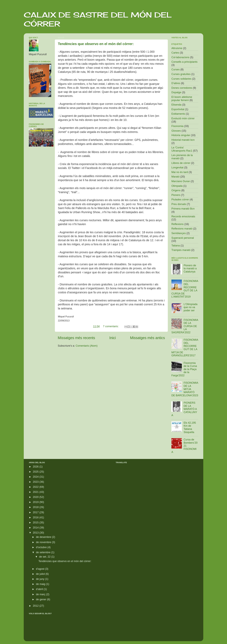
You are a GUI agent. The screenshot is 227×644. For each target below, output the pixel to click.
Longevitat (177, 168)
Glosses (176, 131)
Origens (176, 190)
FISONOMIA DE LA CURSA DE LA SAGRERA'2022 (185, 326)
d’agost (40, 569)
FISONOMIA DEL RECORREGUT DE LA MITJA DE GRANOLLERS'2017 (185, 348)
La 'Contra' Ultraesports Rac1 (182, 149)
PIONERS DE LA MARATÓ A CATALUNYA (184, 409)
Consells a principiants (184, 62)
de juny (40, 579)
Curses (176, 69)
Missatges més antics (147, 338)
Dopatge (176, 92)
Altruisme (177, 48)
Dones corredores (182, 88)
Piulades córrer (180, 200)
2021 (36, 492)
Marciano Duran (181, 181)
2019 (36, 502)
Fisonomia (177, 126)
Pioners (176, 195)
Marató (175, 177)
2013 (36, 533)
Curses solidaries (181, 79)
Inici (113, 338)
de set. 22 (45, 557)
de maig (41, 584)
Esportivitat (178, 109)
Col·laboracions (180, 57)
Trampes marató (181, 250)
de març (41, 594)
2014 (36, 528)
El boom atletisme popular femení (182, 99)
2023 (36, 482)
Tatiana (176, 246)
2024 (36, 477)
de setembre (44, 552)
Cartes (175, 53)
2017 (36, 512)
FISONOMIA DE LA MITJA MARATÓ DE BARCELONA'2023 (185, 389)
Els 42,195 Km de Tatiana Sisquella (190, 427)
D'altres (176, 83)
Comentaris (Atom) (87, 346)
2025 (36, 472)
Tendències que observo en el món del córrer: (96, 44)
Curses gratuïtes (181, 74)
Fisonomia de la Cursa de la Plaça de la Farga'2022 (184, 369)
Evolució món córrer (183, 118)
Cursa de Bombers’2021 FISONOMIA (184, 446)
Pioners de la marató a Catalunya (190, 269)
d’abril (40, 589)
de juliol (41, 574)
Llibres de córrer (181, 163)
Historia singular (181, 135)
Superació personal (183, 238)
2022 (36, 487)
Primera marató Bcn (183, 209)
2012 (36, 606)
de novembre (44, 542)
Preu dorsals (179, 204)
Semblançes (179, 233)
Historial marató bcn (183, 140)
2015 (36, 523)
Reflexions (177, 224)
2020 (36, 497)
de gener (41, 599)
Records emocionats (183, 216)
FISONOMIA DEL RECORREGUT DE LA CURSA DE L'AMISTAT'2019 (185, 289)
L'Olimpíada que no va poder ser (190, 307)
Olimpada (177, 186)
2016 (36, 517)
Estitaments (178, 114)
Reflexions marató (182, 229)
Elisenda (176, 105)
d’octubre (42, 547)
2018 (36, 507)
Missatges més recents (76, 338)
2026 (36, 467)
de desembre (44, 537)
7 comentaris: (111, 326)
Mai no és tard (180, 172)
